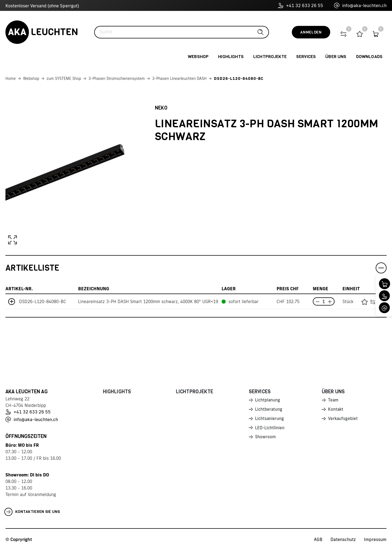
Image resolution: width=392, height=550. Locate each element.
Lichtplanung (268, 400)
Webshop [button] (198, 57)
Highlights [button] (231, 57)
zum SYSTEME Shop (64, 78)
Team (333, 400)
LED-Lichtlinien (270, 429)
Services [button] (306, 57)
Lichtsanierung (270, 419)
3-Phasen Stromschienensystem (117, 78)
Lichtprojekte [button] (270, 57)
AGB (318, 539)
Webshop (31, 78)
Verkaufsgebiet (343, 419)
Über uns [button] (336, 57)
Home (11, 78)
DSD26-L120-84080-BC (239, 78)
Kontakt (336, 410)
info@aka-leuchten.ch (360, 5)
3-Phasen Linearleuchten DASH (179, 78)
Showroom (266, 439)
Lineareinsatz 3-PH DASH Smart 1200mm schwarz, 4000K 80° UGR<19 (148, 301)
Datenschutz (343, 539)
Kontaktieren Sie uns (32, 512)
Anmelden (311, 32)
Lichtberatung (269, 410)
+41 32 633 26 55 (301, 5)
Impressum (375, 539)
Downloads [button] (369, 57)
